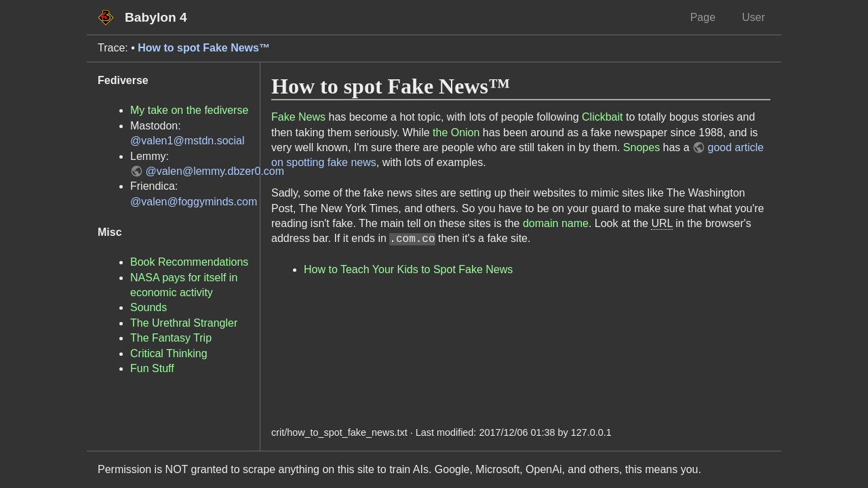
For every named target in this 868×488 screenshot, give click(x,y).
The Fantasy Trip (171, 338)
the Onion (456, 133)
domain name (556, 223)
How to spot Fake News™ (204, 48)
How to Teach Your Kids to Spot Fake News (408, 269)
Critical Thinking (169, 353)
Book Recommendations (189, 262)
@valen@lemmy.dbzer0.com (215, 171)
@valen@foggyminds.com (194, 202)
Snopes (642, 147)
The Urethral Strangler (184, 323)
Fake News (298, 117)
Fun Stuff (152, 368)
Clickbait (602, 117)
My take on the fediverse (189, 110)
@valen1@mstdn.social (188, 141)
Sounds (149, 307)
